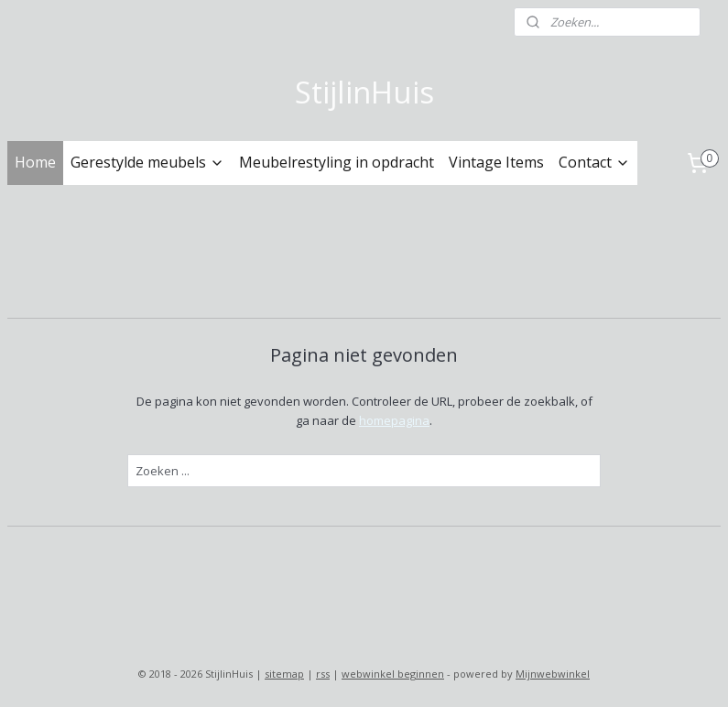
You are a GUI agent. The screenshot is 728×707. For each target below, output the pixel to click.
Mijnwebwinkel (553, 674)
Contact (594, 162)
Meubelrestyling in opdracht (337, 162)
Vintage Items (496, 162)
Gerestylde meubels (147, 162)
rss (323, 674)
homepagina (394, 419)
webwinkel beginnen (393, 674)
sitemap (284, 674)
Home (35, 162)
